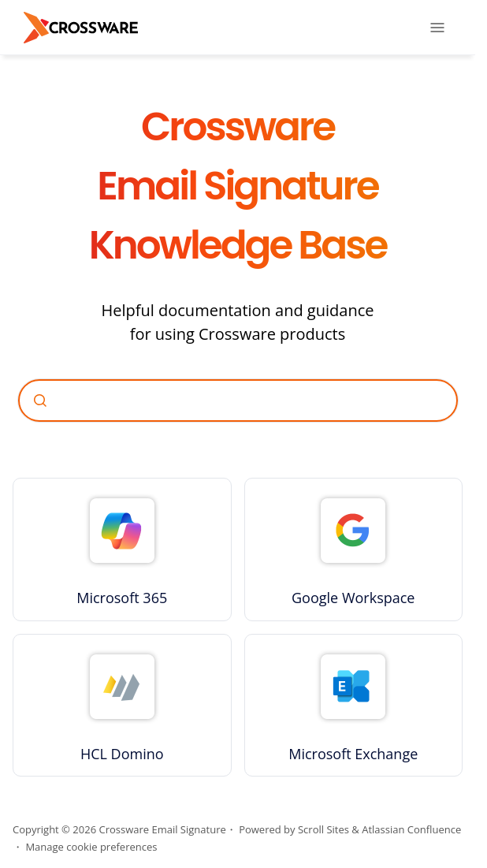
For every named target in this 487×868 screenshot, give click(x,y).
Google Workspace (353, 598)
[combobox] (238, 400)
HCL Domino (122, 754)
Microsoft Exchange (353, 754)
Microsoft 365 (122, 598)
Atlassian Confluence (411, 829)
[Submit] (40, 400)
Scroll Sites (323, 829)
